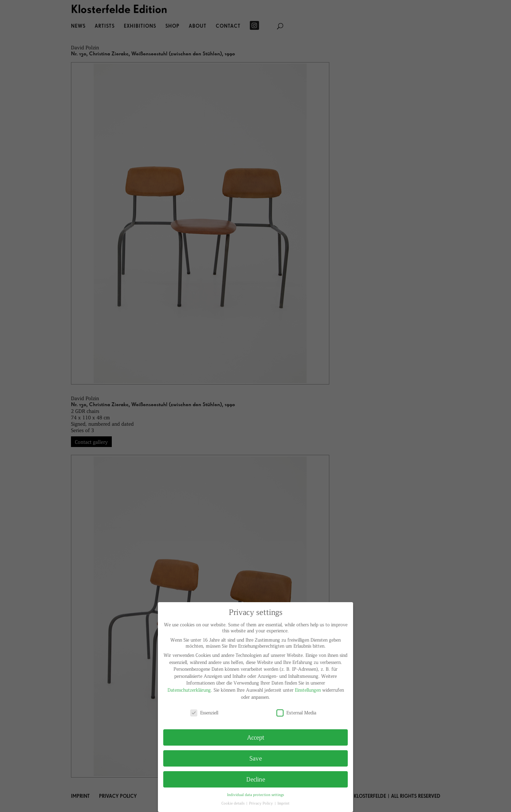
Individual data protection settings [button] (255, 794)
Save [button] (256, 758)
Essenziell (204, 712)
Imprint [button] (284, 803)
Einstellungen (308, 690)
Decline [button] (256, 779)
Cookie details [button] (233, 803)
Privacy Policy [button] (262, 803)
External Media (296, 712)
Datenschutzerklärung (189, 690)
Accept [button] (256, 737)
